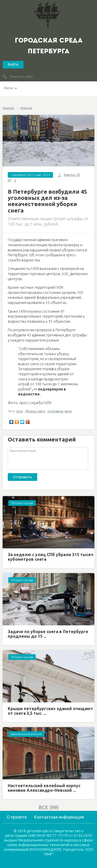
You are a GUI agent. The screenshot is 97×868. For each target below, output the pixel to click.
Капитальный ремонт (26, 734)
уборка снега (35, 411)
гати (19, 411)
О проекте (17, 817)
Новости (8, 108)
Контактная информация (59, 817)
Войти (13, 64)
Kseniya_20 (72, 175)
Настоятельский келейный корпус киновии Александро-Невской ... (44, 788)
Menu (9, 88)
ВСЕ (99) (49, 807)
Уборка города (22, 503)
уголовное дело (60, 411)
